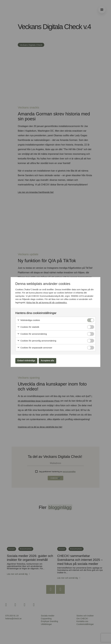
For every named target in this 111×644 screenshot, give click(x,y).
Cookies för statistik (28, 326)
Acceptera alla (53, 361)
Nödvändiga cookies (29, 319)
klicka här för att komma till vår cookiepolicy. (47, 302)
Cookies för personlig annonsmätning (37, 340)
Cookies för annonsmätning (32, 333)
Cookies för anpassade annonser (35, 347)
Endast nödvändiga (28, 361)
